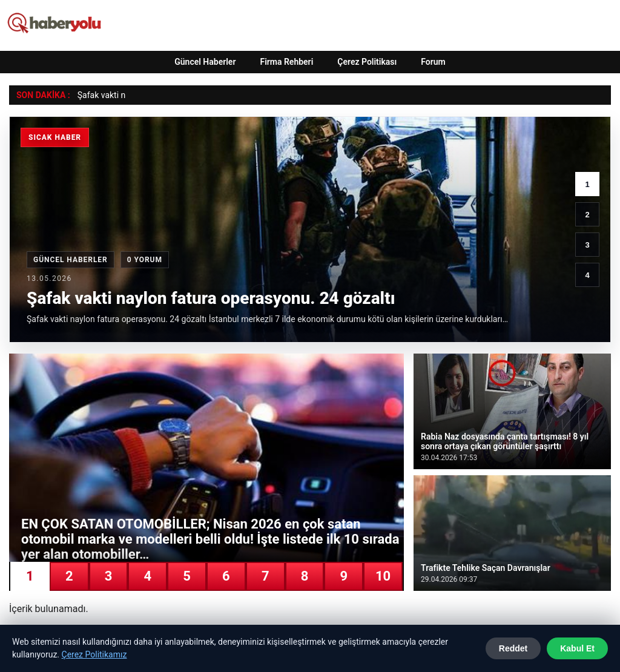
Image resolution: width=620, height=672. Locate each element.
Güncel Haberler (205, 62)
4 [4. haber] (587, 275)
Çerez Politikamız (94, 654)
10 (383, 576)
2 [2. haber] (587, 215)
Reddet (513, 648)
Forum (433, 62)
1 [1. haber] (587, 184)
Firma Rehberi (286, 62)
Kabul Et (577, 648)
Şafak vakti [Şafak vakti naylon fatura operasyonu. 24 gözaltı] (98, 95)
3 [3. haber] (587, 245)
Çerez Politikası (367, 62)
